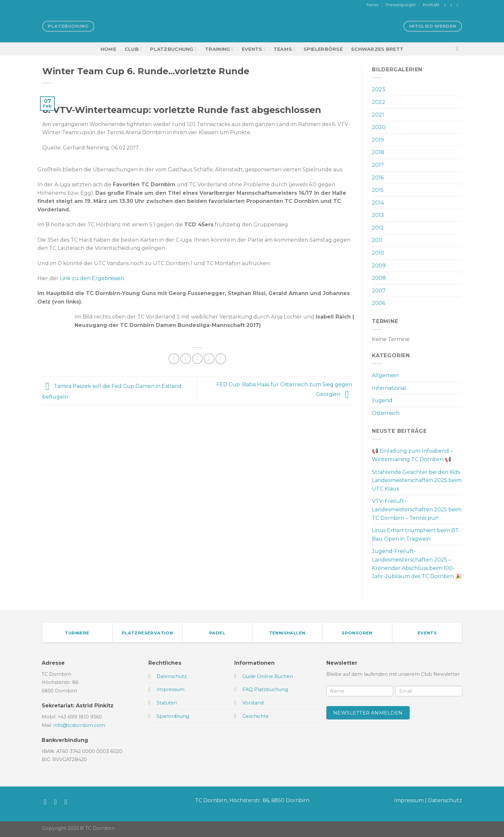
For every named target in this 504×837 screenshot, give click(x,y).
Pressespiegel (401, 5)
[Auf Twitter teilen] (186, 359)
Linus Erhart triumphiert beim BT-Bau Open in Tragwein (416, 535)
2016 (378, 178)
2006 (379, 303)
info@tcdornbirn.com (79, 725)
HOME (108, 49)
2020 (379, 127)
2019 (378, 140)
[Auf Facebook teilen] (174, 359)
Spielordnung (173, 716)
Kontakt (431, 5)
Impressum (409, 800)
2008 (379, 278)
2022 (379, 102)
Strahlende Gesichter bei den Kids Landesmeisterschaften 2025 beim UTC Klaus (417, 480)
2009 (379, 266)
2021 (378, 115)
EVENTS (253, 49)
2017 (378, 165)
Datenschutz (445, 800)
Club (133, 49)
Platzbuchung (173, 49)
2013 (378, 215)
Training (219, 49)
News (373, 5)
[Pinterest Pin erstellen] (209, 359)
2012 (378, 228)
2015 (378, 190)
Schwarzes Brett (377, 49)
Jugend (382, 400)
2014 (378, 203)
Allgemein (385, 375)
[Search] (459, 49)
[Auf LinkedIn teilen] (221, 359)
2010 (378, 253)
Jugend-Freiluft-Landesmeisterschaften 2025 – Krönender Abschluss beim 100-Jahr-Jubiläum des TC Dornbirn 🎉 (417, 564)
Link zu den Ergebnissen (92, 278)
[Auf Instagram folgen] (453, 5)
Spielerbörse (323, 49)
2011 (377, 240)
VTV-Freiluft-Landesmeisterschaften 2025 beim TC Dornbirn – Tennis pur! (417, 509)
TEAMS (284, 49)
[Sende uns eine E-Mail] (459, 5)
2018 (378, 152)
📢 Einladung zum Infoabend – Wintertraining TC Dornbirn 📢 (412, 455)
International (389, 388)
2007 (379, 291)
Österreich (386, 413)
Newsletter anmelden (368, 713)
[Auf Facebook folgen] (446, 5)
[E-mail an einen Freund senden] (197, 359)
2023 (379, 89)
